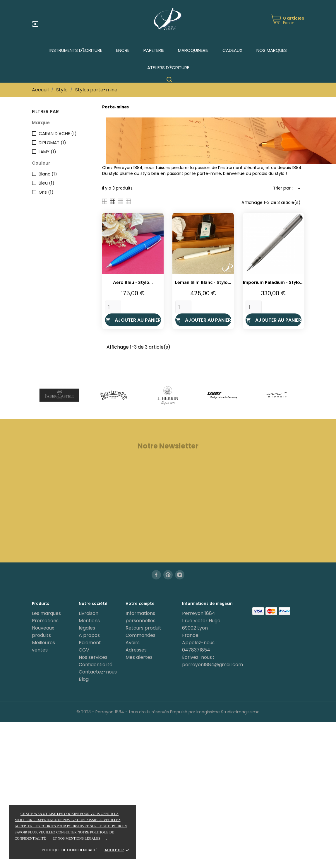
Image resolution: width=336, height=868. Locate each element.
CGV (84, 650)
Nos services (93, 657)
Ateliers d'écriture (168, 68)
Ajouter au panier (133, 320)
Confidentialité (96, 665)
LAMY (47, 152)
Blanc (48, 174)
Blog (84, 679)
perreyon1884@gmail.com (212, 665)
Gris (46, 192)
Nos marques (272, 50)
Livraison (89, 613)
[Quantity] (113, 307)
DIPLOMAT (52, 143)
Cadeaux (232, 50)
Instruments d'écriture (76, 50)
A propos (89, 635)
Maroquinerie (193, 50)
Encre (123, 50)
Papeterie (154, 50)
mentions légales (83, 838)
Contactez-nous (98, 672)
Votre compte (140, 604)
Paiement (90, 643)
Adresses (136, 650)
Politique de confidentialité (70, 850)
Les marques (46, 613)
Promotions (45, 621)
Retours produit (143, 628)
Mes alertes (139, 657)
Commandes (140, 635)
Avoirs (133, 643)
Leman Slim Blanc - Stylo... (203, 283)
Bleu (47, 183)
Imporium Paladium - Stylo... (273, 283)
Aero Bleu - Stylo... (133, 283)
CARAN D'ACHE (58, 133)
